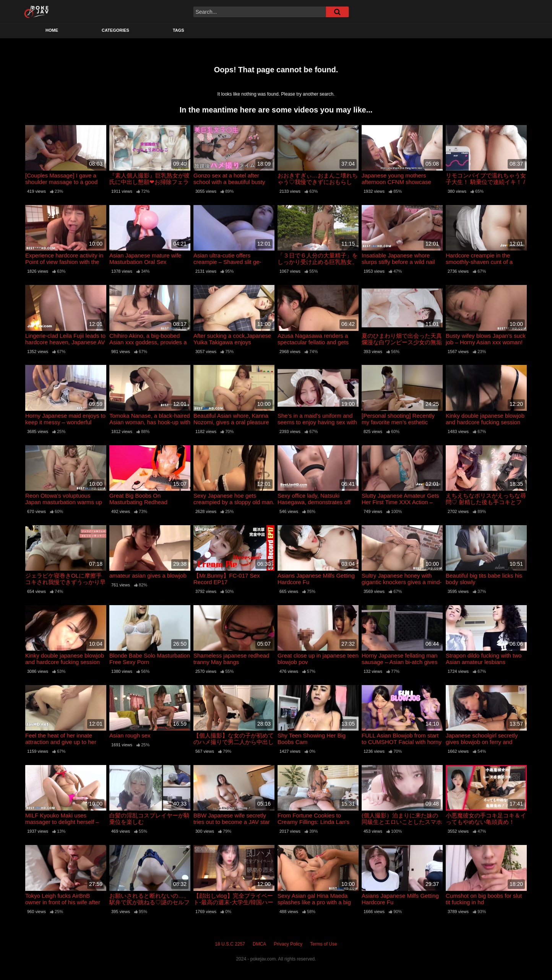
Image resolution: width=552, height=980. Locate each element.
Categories (115, 30)
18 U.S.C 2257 (230, 944)
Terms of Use (324, 944)
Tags (179, 30)
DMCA (259, 944)
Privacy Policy (288, 944)
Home (52, 30)
